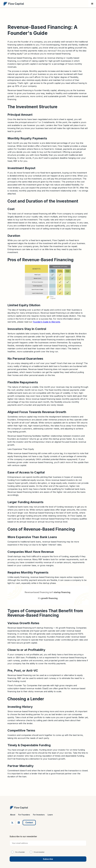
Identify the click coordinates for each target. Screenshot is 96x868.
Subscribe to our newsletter (23, 836)
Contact (29, 823)
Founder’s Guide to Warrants (46, 322)
